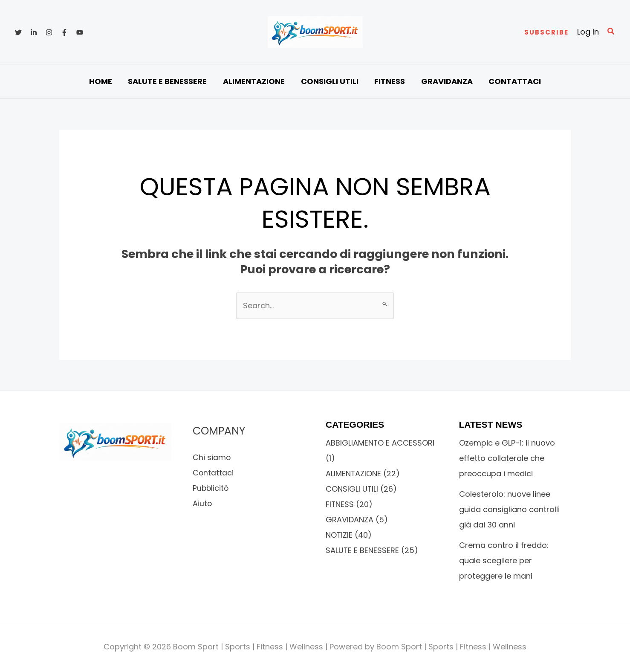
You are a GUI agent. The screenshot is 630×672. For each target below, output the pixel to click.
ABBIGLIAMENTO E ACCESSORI (380, 443)
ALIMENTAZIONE (354, 474)
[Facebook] (64, 32)
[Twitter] (18, 32)
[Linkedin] (34, 32)
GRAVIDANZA (350, 520)
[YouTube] (80, 32)
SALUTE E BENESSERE (363, 550)
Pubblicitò (211, 488)
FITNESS (340, 504)
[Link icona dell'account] (588, 32)
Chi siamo (212, 457)
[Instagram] (49, 32)
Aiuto (202, 503)
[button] (546, 32)
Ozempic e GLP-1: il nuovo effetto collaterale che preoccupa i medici (507, 458)
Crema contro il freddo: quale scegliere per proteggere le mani (504, 560)
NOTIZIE (339, 535)
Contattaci (213, 473)
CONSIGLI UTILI (352, 489)
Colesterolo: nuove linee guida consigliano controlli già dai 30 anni (509, 509)
